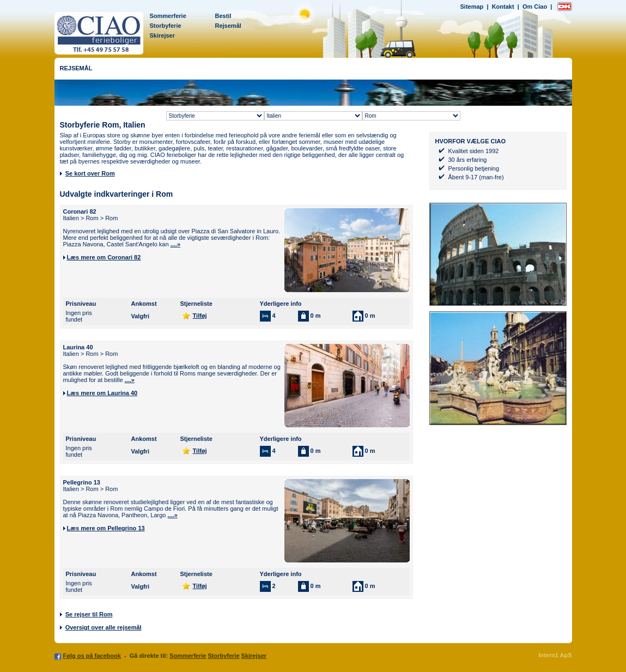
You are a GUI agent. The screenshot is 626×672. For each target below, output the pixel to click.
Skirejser (162, 35)
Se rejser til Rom (89, 614)
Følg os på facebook (92, 656)
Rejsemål (228, 26)
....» (175, 244)
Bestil (223, 16)
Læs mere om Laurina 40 (102, 393)
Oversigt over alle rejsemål (104, 627)
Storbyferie (166, 26)
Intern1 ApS (555, 655)
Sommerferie (168, 16)
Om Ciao (535, 7)
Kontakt (503, 7)
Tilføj (200, 316)
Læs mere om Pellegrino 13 (106, 528)
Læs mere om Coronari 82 (104, 257)
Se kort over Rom (90, 173)
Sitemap (472, 7)
